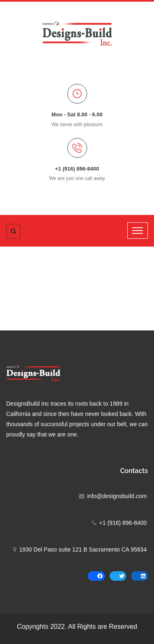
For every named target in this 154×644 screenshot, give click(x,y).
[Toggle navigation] (138, 231)
